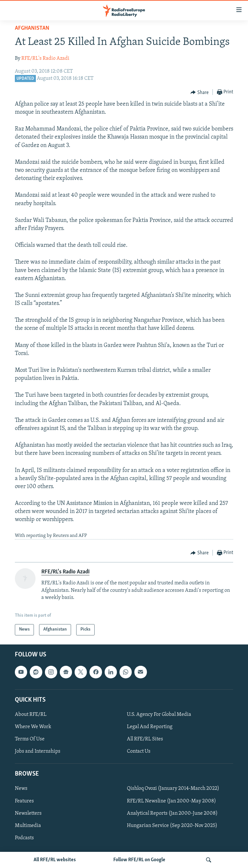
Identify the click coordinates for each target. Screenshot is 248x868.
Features (24, 801)
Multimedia (28, 825)
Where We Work (33, 727)
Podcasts (24, 838)
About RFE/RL (31, 715)
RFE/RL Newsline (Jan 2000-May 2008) (171, 801)
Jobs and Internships (38, 751)
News (21, 789)
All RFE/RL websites (55, 860)
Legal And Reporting (150, 727)
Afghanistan (32, 28)
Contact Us (139, 751)
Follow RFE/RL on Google (139, 860)
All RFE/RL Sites (145, 739)
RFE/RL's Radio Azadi (45, 58)
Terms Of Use (30, 739)
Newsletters (28, 813)
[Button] (200, 92)
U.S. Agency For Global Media (159, 715)
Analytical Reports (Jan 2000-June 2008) (172, 813)
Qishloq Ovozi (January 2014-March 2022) (173, 789)
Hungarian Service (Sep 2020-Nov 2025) (172, 825)
